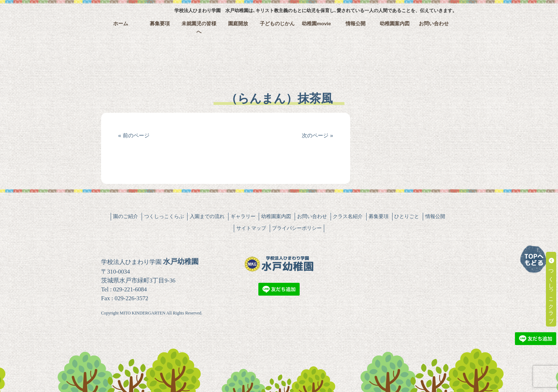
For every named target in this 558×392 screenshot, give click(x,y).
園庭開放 (238, 24)
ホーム (121, 24)
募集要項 (160, 24)
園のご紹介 (126, 216)
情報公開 (356, 24)
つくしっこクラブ (551, 289)
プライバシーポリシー (297, 228)
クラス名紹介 (348, 216)
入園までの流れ (207, 216)
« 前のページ (134, 135)
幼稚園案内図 (395, 24)
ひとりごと (407, 216)
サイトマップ (251, 228)
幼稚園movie (316, 24)
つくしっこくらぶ (164, 216)
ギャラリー (243, 216)
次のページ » (317, 135)
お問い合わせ (434, 24)
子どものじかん (277, 24)
